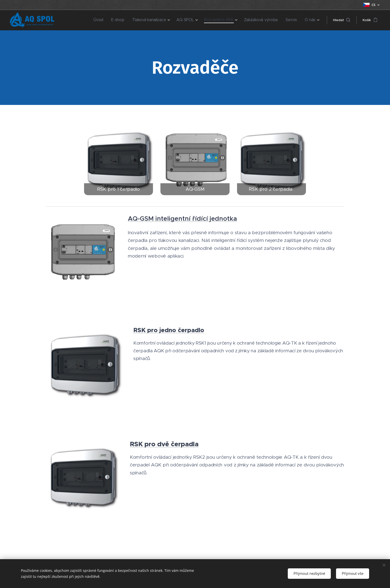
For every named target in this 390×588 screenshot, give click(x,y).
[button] (342, 20)
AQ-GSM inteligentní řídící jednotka (182, 219)
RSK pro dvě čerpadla (164, 444)
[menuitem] (117, 20)
